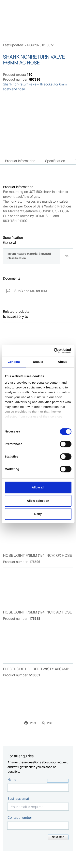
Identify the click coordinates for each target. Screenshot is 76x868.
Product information (20, 161)
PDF (49, 723)
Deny (38, 514)
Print (33, 723)
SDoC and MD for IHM (27, 291)
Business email (19, 799)
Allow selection (38, 501)
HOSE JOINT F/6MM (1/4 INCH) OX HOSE (37, 556)
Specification (55, 161)
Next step (58, 837)
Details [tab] (38, 362)
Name (12, 780)
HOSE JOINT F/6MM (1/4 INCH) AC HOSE (37, 612)
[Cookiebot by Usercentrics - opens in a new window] (54, 351)
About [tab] (62, 362)
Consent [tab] (14, 362)
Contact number (20, 818)
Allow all (38, 487)
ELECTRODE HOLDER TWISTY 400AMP (36, 669)
